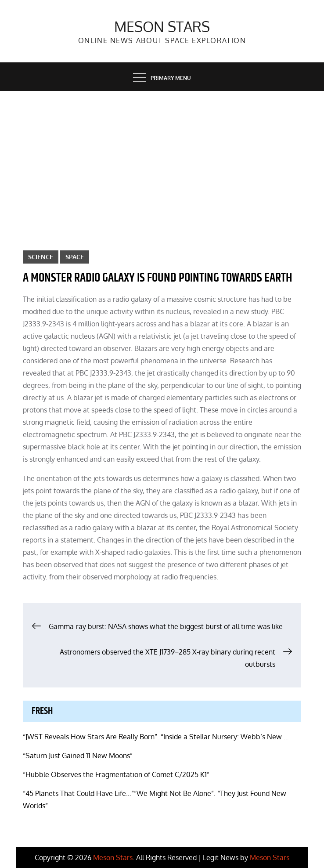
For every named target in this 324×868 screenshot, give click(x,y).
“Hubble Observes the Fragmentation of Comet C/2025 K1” (116, 774)
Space (75, 257)
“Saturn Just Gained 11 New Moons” (78, 756)
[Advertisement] (162, 157)
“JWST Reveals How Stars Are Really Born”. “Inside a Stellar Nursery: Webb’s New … (156, 737)
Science (41, 257)
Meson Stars (162, 27)
